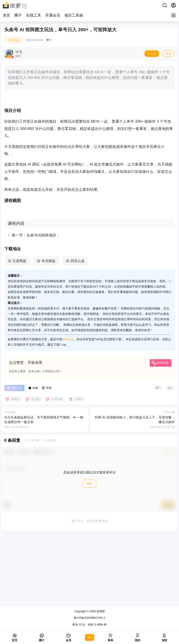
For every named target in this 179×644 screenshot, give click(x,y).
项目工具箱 (74, 15)
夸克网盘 (48, 334)
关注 (152, 54)
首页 (7, 15)
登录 (89, 557)
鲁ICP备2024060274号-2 (89, 618)
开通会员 (53, 15)
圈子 (18, 15)
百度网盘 (19, 334)
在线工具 (34, 15)
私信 (169, 54)
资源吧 (100, 611)
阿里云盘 (78, 334)
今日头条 (14, 40)
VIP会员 (68, 413)
